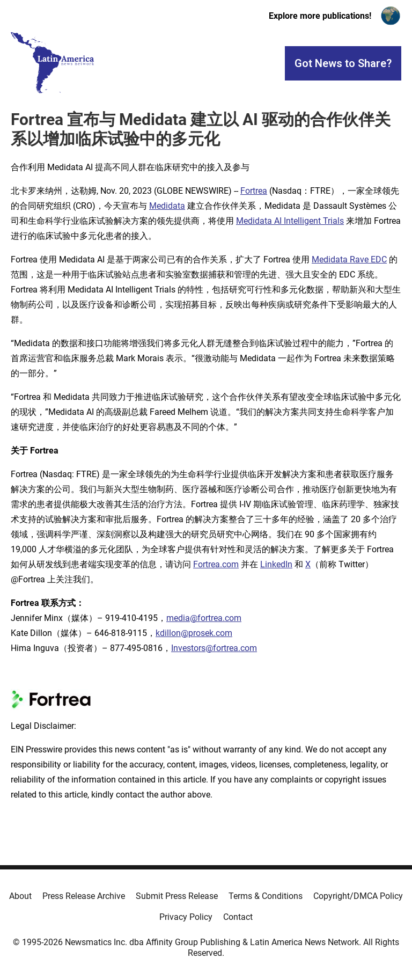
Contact (238, 917)
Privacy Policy (186, 917)
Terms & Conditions (266, 896)
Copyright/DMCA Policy (358, 896)
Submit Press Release (177, 896)
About (20, 896)
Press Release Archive (84, 896)
